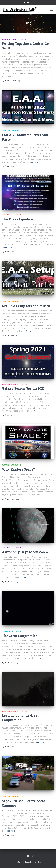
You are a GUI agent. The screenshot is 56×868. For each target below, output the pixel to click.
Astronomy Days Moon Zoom (25, 552)
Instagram (32, 3)
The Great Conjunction (20, 636)
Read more (18, 76)
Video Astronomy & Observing (14, 39)
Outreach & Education (11, 215)
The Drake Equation (18, 219)
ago (15, 81)
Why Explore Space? (18, 469)
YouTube (28, 3)
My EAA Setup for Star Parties (26, 306)
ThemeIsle (37, 862)
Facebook (24, 3)
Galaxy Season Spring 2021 (23, 388)
